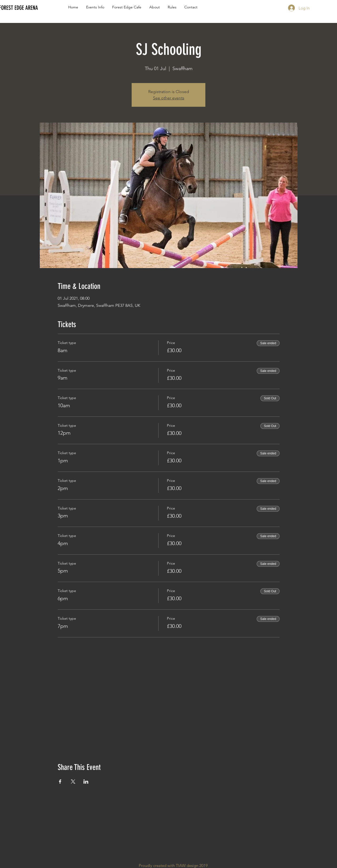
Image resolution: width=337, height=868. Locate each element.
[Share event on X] (73, 782)
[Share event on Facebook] (60, 782)
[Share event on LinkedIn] (86, 782)
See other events (169, 98)
